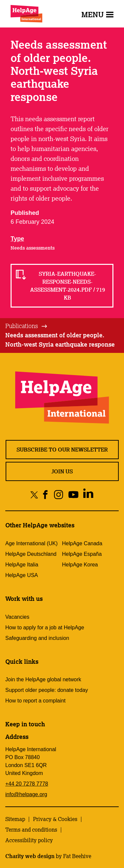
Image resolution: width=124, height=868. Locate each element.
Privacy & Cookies (55, 819)
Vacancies (17, 617)
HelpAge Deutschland (31, 554)
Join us (62, 471)
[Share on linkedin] (88, 494)
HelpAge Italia (22, 565)
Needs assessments (33, 248)
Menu (97, 14)
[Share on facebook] (45, 494)
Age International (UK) (31, 543)
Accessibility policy (29, 840)
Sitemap (15, 819)
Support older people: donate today (47, 690)
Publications (22, 326)
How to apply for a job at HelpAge (45, 627)
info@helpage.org (26, 794)
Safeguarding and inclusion (37, 638)
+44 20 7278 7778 (27, 784)
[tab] (27, 326)
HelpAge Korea (80, 565)
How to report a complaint (35, 701)
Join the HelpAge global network (43, 679)
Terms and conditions (31, 830)
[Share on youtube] (73, 494)
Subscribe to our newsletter (62, 450)
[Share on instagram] (58, 494)
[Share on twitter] (34, 494)
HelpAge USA (22, 575)
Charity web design (30, 856)
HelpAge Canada (82, 543)
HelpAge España (82, 554)
